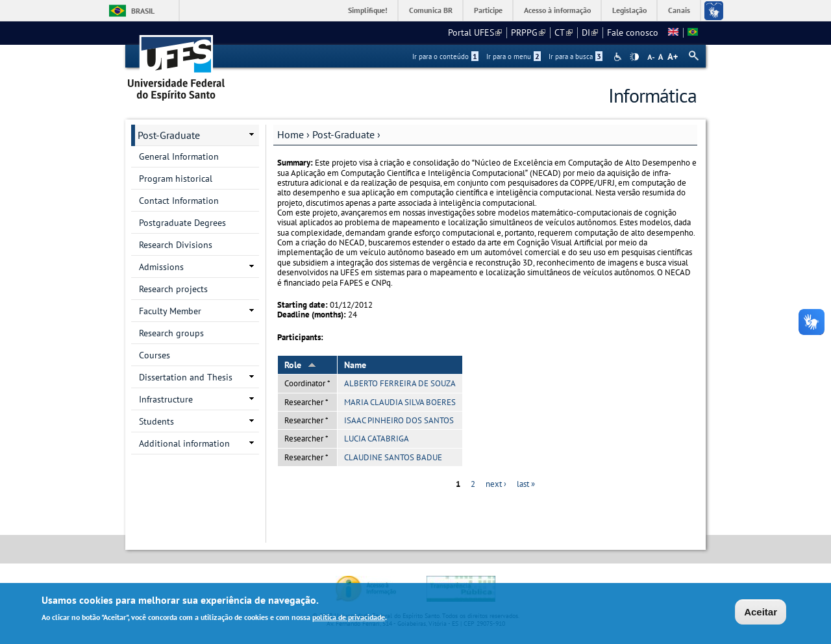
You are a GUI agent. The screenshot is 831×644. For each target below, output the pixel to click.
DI (590, 32)
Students (156, 421)
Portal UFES (475, 32)
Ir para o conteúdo (445, 56)
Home (291, 134)
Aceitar (761, 613)
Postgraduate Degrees (182, 223)
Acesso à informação (557, 10)
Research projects (173, 289)
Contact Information (179, 201)
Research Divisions (176, 245)
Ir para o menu (514, 56)
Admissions (161, 267)
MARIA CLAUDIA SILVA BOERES (400, 402)
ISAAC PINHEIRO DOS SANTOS (399, 420)
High (634, 57)
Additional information (184, 443)
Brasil (143, 11)
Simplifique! (368, 10)
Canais (679, 10)
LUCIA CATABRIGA (377, 439)
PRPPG (528, 32)
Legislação (629, 10)
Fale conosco (633, 32)
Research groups (171, 333)
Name (355, 365)
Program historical (176, 179)
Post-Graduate (343, 134)
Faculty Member (170, 311)
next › (496, 484)
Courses (155, 355)
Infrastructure (166, 399)
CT (564, 32)
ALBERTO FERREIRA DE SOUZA (400, 383)
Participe (488, 10)
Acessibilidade (619, 57)
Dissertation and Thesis (186, 377)
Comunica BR (431, 10)
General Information (179, 156)
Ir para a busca (576, 56)
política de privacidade (349, 619)
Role (300, 365)
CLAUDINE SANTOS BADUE (393, 457)
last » (526, 484)
